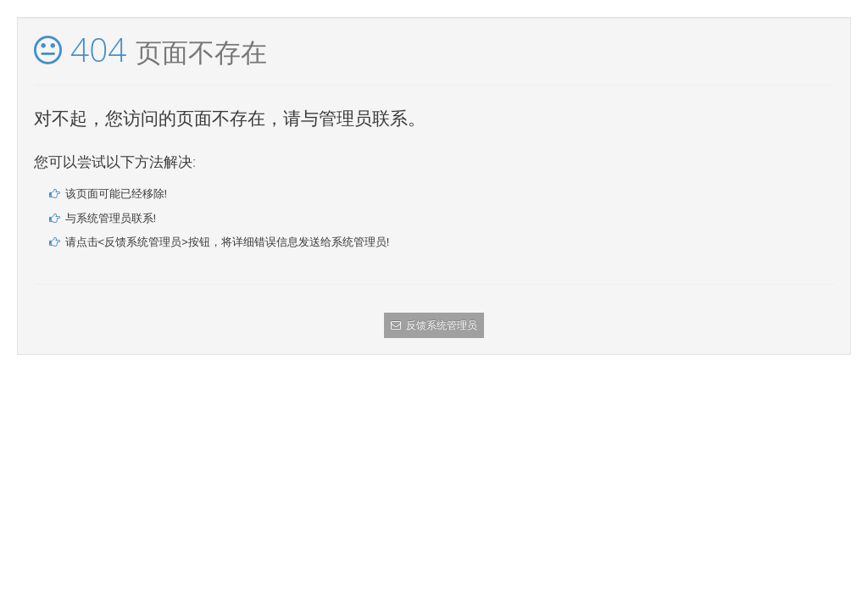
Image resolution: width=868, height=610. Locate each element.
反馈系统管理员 (434, 325)
